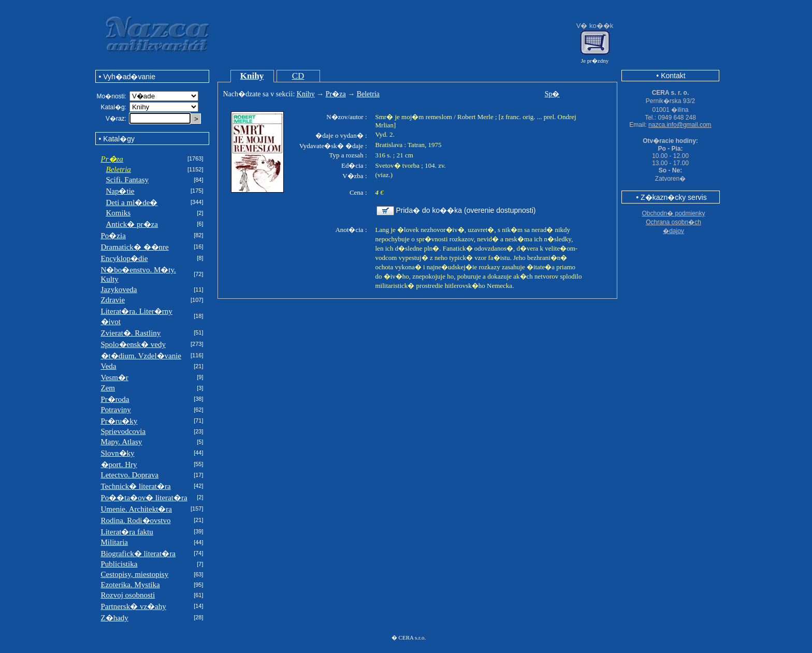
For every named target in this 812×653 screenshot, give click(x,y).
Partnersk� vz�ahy (134, 606)
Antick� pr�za (132, 224)
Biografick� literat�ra (139, 554)
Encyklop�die (125, 258)
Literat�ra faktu (127, 532)
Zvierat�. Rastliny (131, 333)
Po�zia (113, 236)
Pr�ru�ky (119, 421)
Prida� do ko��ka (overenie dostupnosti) (466, 210)
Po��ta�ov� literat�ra (144, 498)
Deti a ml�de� (132, 202)
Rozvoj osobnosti (128, 595)
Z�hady (115, 618)
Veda (109, 366)
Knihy (252, 76)
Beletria (368, 94)
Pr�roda (115, 399)
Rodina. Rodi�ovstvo (136, 520)
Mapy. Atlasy (122, 442)
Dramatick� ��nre (135, 247)
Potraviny (116, 410)
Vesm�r (115, 378)
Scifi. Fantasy (128, 180)
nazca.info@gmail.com (680, 125)
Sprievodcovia (124, 431)
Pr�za (336, 94)
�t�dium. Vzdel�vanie (141, 356)
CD (298, 76)
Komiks (119, 213)
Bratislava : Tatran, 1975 (409, 145)
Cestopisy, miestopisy (135, 574)
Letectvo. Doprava (130, 475)
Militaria (115, 542)
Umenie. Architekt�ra (136, 509)
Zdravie (113, 300)
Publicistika (119, 564)
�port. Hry (119, 465)
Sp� (552, 94)
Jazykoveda (119, 289)
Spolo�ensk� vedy (133, 344)
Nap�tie (120, 191)
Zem (108, 388)
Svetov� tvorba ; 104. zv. (411, 165)
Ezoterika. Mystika (130, 585)
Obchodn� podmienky (673, 213)
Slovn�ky (118, 453)
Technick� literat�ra (136, 486)
